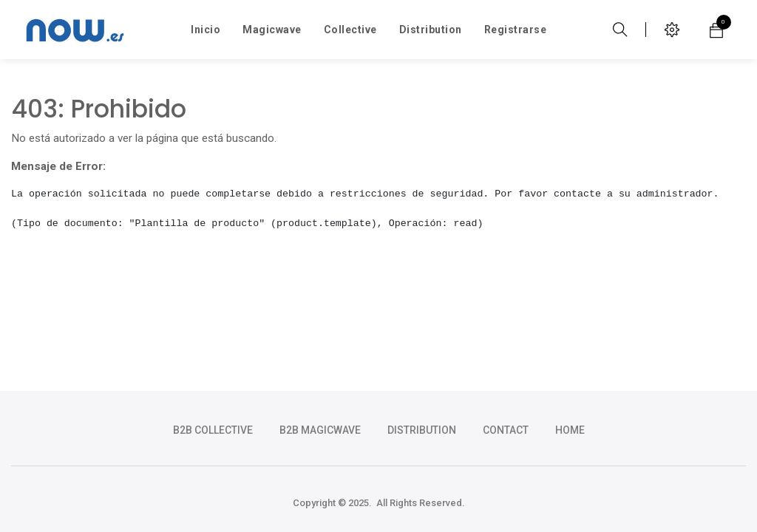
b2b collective (213, 430)
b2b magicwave (320, 430)
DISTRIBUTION (422, 430)
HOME (570, 430)
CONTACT (506, 430)
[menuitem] (206, 30)
